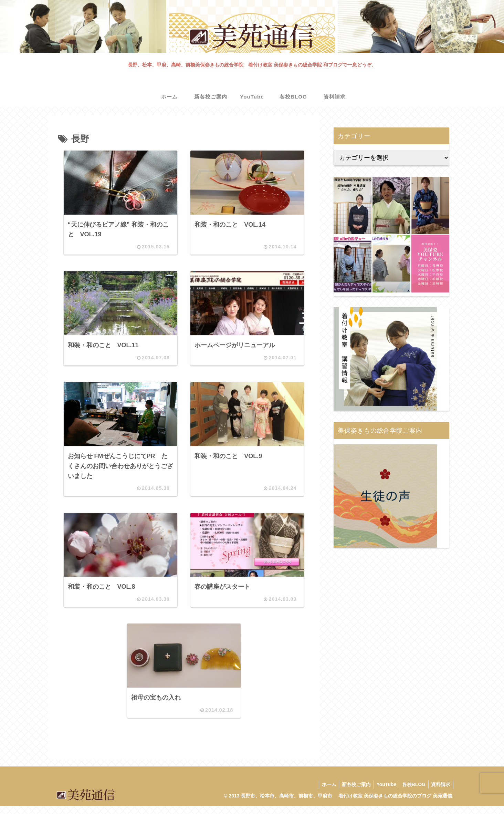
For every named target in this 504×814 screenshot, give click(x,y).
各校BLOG (411, 793)
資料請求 (440, 793)
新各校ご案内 (351, 793)
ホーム (322, 793)
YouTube (382, 793)
